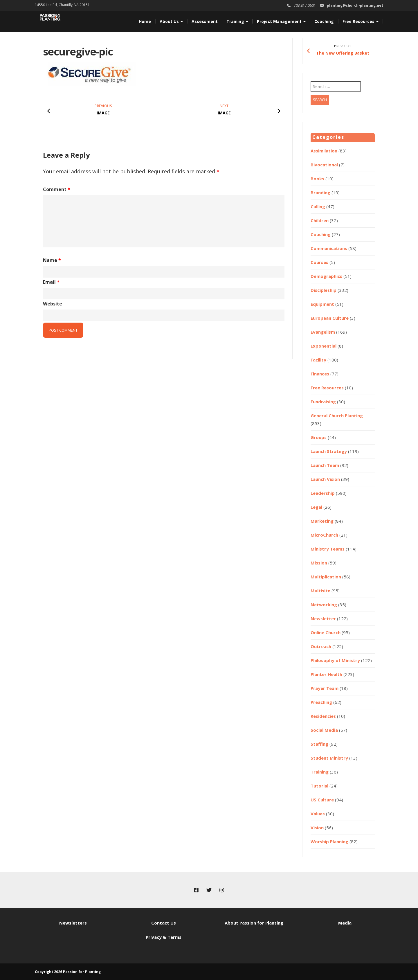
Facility (318, 360)
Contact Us (164, 923)
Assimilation (324, 151)
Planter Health (326, 674)
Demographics (326, 276)
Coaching (324, 21)
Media (345, 923)
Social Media (324, 730)
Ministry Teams (328, 549)
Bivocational (324, 165)
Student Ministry (329, 758)
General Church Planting (337, 416)
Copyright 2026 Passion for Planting (68, 972)
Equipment (322, 304)
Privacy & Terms (164, 937)
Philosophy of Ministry (335, 660)
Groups (319, 437)
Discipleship (324, 290)
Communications (329, 248)
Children (320, 220)
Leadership (323, 493)
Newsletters (73, 923)
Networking (324, 605)
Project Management (281, 21)
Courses (319, 262)
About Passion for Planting (254, 923)
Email (51, 282)
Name (52, 260)
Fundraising (323, 402)
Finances (320, 374)
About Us (171, 21)
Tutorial (319, 786)
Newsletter (323, 618)
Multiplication (326, 577)
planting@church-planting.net (355, 5)
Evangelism (323, 332)
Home (145, 21)
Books (317, 179)
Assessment (205, 21)
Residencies (323, 716)
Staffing (319, 744)
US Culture (322, 800)
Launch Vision (325, 479)
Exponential (324, 346)
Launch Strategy (329, 451)
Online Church (326, 632)
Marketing (322, 521)
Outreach (321, 646)
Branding (320, 193)
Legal (316, 507)
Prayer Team (325, 688)
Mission (319, 563)
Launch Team (325, 465)
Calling (318, 206)
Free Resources (361, 21)
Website (53, 304)
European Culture (330, 318)
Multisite (320, 591)
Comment (57, 189)
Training (237, 21)
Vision (317, 828)
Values (318, 814)
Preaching (321, 702)
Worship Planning (329, 841)
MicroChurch (324, 535)
